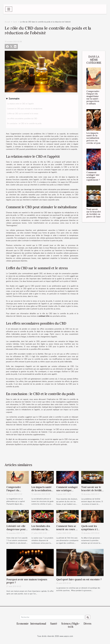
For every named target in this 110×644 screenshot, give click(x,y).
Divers (87, 624)
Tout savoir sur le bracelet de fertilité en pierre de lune (94, 213)
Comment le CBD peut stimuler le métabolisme (25, 109)
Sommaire (14, 99)
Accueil (7, 22)
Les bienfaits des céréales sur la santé (41, 529)
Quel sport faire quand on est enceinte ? (79, 579)
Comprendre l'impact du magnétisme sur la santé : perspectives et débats (93, 97)
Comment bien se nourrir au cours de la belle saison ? (67, 529)
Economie (23, 624)
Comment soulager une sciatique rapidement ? (93, 176)
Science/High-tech (71, 625)
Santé (15, 22)
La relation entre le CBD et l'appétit (20, 104)
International (38, 624)
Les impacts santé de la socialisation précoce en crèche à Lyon (93, 138)
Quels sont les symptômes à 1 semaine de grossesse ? (89, 531)
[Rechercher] (52, 617)
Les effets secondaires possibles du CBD (22, 118)
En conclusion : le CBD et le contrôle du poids (24, 123)
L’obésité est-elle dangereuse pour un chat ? (16, 529)
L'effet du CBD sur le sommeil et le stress (23, 114)
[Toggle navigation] (9, 9)
